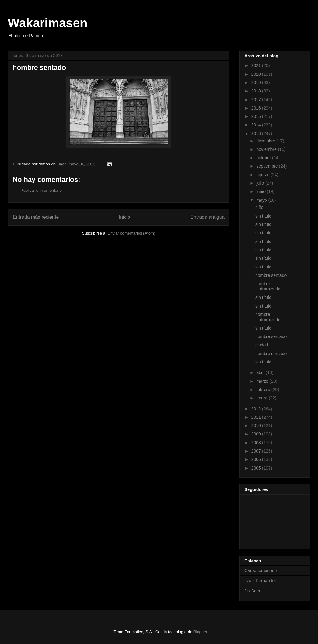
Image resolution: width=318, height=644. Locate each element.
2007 (257, 451)
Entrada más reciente (36, 217)
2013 (257, 133)
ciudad (262, 345)
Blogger (200, 632)
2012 (257, 409)
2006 (257, 459)
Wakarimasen (48, 23)
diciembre (266, 141)
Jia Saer (252, 591)
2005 (257, 468)
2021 (257, 65)
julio (261, 183)
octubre (264, 158)
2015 (257, 116)
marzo (263, 381)
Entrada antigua (207, 217)
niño (259, 207)
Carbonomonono (261, 570)
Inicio (125, 217)
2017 (257, 100)
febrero (264, 390)
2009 (257, 434)
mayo (262, 200)
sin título (263, 216)
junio (261, 191)
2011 (257, 417)
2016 (257, 108)
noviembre (267, 149)
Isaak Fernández (261, 581)
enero (262, 398)
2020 (257, 74)
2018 (257, 91)
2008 (257, 443)
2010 (257, 426)
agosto (263, 175)
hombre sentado (271, 275)
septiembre (268, 166)
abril (261, 372)
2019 (257, 83)
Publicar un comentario (41, 190)
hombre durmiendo (268, 286)
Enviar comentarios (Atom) (131, 233)
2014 (257, 125)
